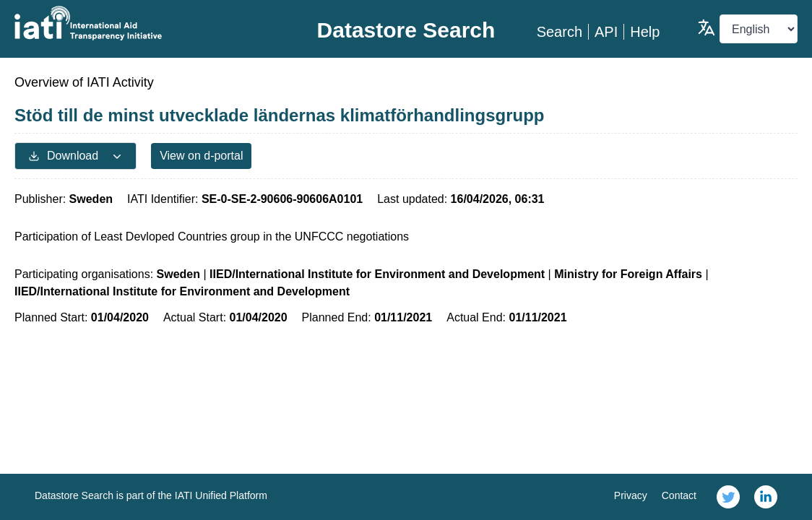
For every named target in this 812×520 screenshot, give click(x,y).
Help (645, 32)
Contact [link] (679, 495)
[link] (728, 497)
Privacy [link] (631, 495)
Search (560, 32)
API (606, 32)
